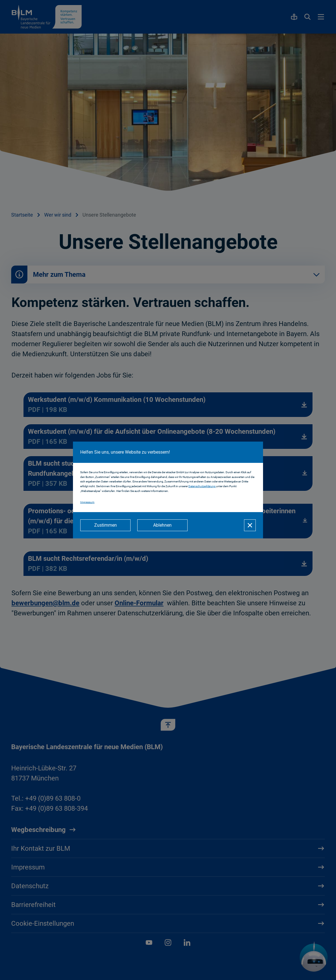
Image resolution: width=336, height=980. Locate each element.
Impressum (87, 502)
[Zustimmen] (105, 525)
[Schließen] (250, 525)
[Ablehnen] (162, 525)
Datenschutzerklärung (202, 486)
